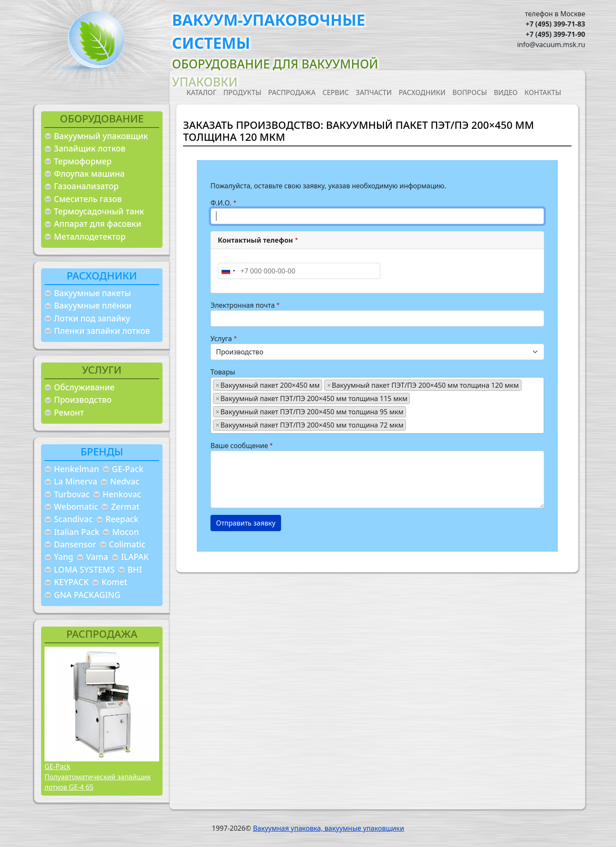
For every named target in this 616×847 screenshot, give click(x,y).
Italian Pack (77, 532)
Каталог (201, 92)
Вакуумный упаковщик (101, 136)
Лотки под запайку (92, 318)
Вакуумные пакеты (92, 293)
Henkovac (122, 494)
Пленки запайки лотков (102, 331)
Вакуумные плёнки (93, 305)
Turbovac (72, 494)
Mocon (126, 532)
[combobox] (228, 271)
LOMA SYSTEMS (84, 569)
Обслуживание (84, 387)
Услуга (221, 339)
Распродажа (292, 92)
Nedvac (124, 481)
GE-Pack (128, 469)
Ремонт (69, 412)
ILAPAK (135, 557)
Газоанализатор (86, 186)
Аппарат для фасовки (98, 224)
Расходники (422, 92)
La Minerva (76, 481)
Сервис (336, 92)
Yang (64, 557)
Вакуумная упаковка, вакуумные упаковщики (329, 828)
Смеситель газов (88, 199)
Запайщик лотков (90, 148)
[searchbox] (411, 425)
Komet (114, 582)
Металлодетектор (90, 236)
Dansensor (75, 544)
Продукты (242, 92)
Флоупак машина (89, 174)
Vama (97, 557)
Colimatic (127, 544)
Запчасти (374, 92)
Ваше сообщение (239, 446)
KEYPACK (71, 582)
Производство (83, 400)
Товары (223, 372)
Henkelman (77, 469)
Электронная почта (243, 305)
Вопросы (470, 92)
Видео (506, 92)
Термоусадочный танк (99, 211)
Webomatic (76, 507)
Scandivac (73, 519)
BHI (135, 569)
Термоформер (83, 161)
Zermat (125, 507)
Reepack (122, 519)
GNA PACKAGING (87, 595)
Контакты (543, 92)
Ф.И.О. (221, 203)
